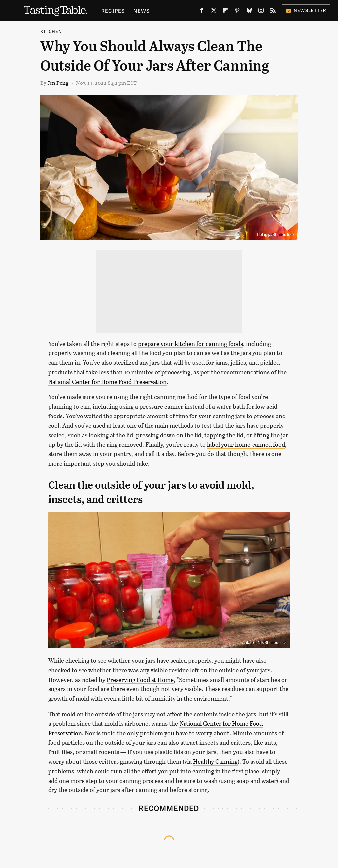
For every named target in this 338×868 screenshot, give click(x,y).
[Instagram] (261, 12)
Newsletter (306, 10)
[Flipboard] (225, 12)
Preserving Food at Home (140, 680)
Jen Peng (58, 83)
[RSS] (273, 12)
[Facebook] (202, 12)
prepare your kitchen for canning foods (190, 344)
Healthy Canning (215, 761)
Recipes (113, 10)
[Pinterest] (237, 12)
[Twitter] (214, 12)
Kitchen (51, 31)
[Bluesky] (249, 12)
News (141, 10)
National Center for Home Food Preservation (107, 382)
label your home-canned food (246, 444)
